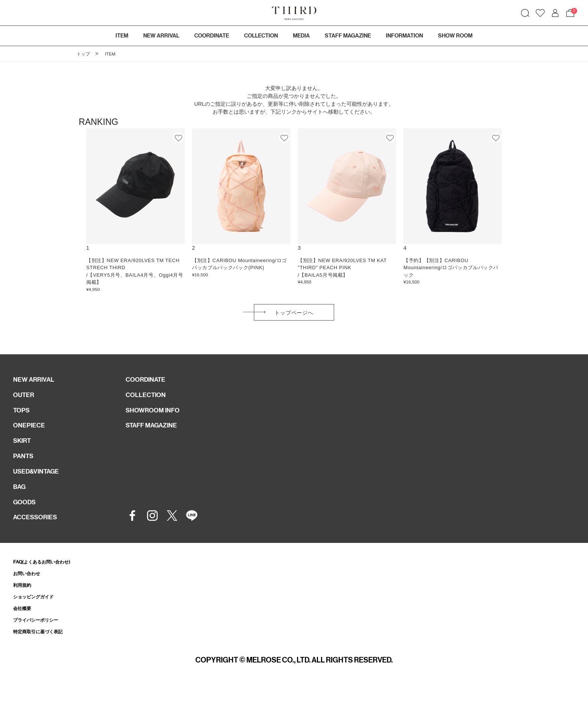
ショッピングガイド (38, 617)
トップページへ (294, 315)
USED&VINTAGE (40, 485)
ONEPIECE (31, 435)
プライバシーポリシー (41, 642)
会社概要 (24, 630)
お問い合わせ (30, 593)
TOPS (23, 418)
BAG (21, 502)
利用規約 (24, 605)
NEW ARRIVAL (37, 384)
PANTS (25, 468)
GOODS (26, 519)
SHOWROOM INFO (157, 418)
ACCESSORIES (39, 536)
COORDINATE (149, 384)
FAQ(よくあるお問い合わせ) (49, 581)
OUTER (25, 401)
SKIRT (24, 451)
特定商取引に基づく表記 (44, 654)
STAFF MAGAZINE (156, 435)
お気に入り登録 (179, 138)
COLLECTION (261, 36)
